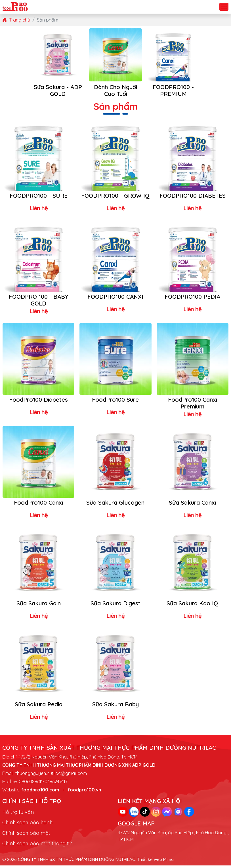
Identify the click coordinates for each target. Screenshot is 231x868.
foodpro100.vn (84, 793)
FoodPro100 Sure (115, 402)
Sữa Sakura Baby (115, 707)
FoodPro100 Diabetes (38, 402)
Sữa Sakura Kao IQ (192, 606)
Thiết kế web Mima (155, 862)
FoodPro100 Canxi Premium (193, 405)
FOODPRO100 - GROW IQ (115, 199)
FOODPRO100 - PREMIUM (173, 90)
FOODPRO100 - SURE (38, 196)
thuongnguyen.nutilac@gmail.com (51, 776)
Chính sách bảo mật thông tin (37, 846)
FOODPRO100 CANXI (115, 299)
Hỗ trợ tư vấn (18, 815)
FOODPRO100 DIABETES (192, 196)
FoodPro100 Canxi (38, 505)
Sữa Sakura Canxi (192, 505)
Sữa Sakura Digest (115, 606)
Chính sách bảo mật (26, 836)
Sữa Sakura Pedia (39, 707)
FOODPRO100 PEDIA (193, 299)
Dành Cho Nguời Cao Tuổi (116, 90)
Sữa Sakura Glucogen (115, 505)
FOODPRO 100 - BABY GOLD (38, 302)
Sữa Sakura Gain (39, 606)
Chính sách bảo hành (27, 825)
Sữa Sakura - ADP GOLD (58, 90)
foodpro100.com (40, 793)
